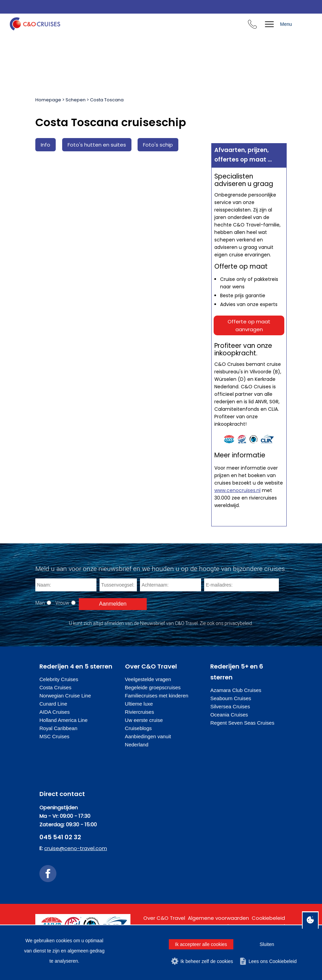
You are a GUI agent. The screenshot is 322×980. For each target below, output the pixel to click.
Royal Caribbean (58, 728)
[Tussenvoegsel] (118, 585)
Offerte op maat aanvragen (249, 325)
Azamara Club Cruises (236, 690)
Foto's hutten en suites (97, 145)
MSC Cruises (54, 736)
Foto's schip (158, 145)
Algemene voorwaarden (218, 918)
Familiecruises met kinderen (157, 696)
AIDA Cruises (55, 712)
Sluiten (267, 944)
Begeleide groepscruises (153, 687)
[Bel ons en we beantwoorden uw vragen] (252, 25)
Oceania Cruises (229, 715)
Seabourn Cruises (231, 698)
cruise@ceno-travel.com (76, 848)
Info (46, 145)
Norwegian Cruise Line (65, 696)
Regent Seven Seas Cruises (242, 723)
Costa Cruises (55, 687)
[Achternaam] (171, 585)
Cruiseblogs (138, 728)
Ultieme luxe (139, 704)
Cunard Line (53, 704)
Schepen (76, 100)
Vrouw (62, 603)
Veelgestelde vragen (148, 679)
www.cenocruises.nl (237, 490)
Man (40, 603)
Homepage (48, 100)
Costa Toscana (107, 100)
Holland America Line (64, 720)
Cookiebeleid (268, 918)
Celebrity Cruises (59, 679)
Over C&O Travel (164, 918)
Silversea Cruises (230, 706)
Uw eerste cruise (144, 720)
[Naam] (66, 585)
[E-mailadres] (241, 585)
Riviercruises (140, 712)
